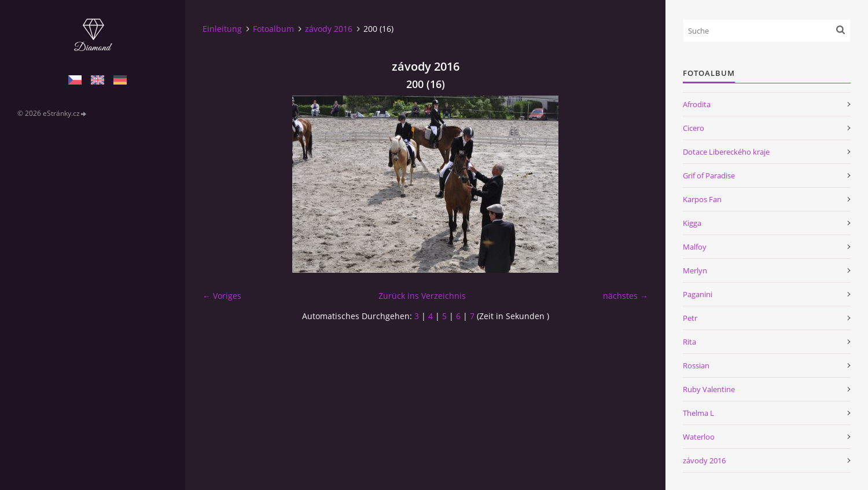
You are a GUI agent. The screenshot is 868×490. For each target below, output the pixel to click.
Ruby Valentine (709, 389)
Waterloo (699, 437)
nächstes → (626, 296)
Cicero (694, 128)
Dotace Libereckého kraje (726, 152)
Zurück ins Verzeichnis (422, 296)
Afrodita (697, 104)
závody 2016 (329, 29)
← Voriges (222, 296)
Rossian (696, 365)
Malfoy (695, 247)
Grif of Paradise (709, 175)
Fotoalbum (273, 29)
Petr (690, 318)
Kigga (692, 223)
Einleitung (222, 29)
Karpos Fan (702, 199)
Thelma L (698, 413)
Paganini (698, 294)
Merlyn (695, 270)
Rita (689, 342)
